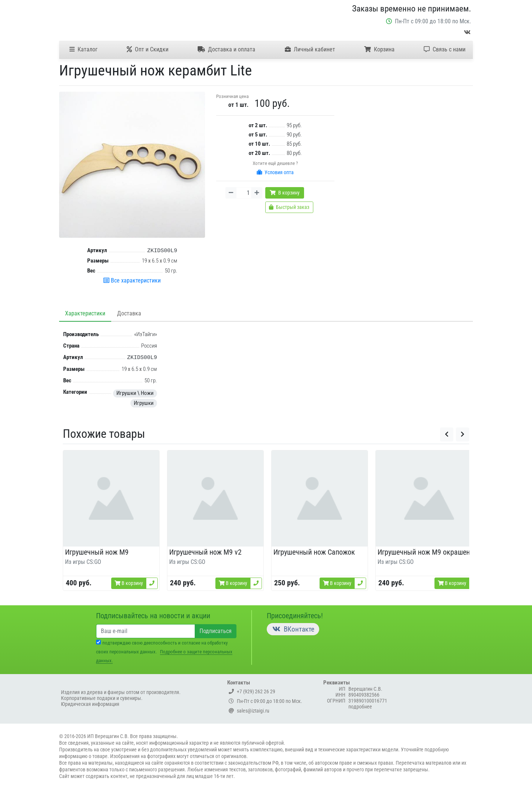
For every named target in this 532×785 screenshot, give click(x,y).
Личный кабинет (310, 49)
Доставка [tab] (129, 313)
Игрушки (144, 403)
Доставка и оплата (226, 49)
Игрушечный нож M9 (97, 552)
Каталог (83, 49)
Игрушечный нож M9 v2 (205, 552)
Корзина (379, 49)
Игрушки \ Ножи (135, 393)
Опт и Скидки (148, 49)
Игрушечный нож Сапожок (314, 552)
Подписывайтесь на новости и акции (153, 616)
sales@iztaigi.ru (249, 711)
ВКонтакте (293, 629)
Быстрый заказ (289, 207)
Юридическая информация (90, 704)
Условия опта (275, 172)
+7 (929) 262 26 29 (252, 691)
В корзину (285, 193)
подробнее (360, 707)
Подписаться (216, 631)
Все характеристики (132, 280)
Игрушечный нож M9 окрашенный (430, 552)
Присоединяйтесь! (295, 616)
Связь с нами (445, 49)
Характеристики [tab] (85, 313)
